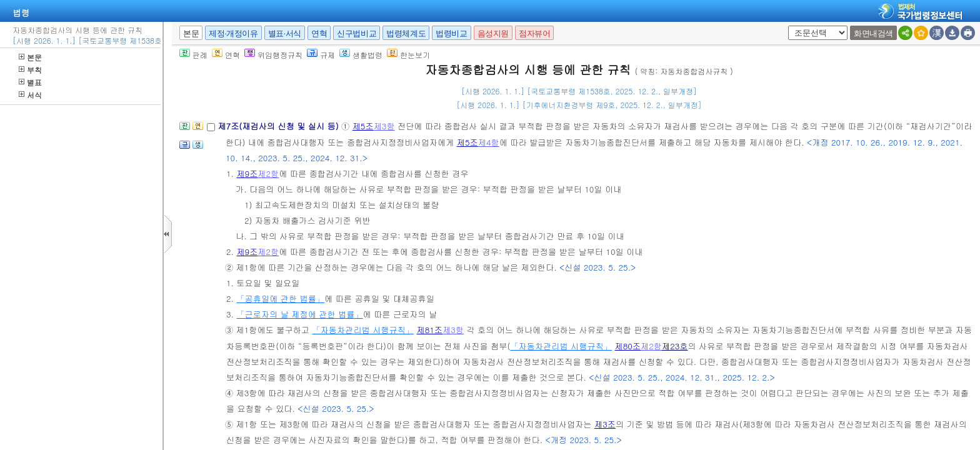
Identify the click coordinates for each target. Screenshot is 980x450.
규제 (321, 55)
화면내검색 (873, 33)
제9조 (247, 173)
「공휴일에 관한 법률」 (280, 298)
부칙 (30, 70)
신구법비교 (357, 33)
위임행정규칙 (273, 55)
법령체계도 (406, 33)
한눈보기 (408, 55)
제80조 (627, 346)
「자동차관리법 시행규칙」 (363, 330)
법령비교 (451, 33)
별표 (30, 82)
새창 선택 (786, 26)
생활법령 (361, 55)
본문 (30, 57)
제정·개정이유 (233, 33)
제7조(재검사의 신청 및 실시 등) (279, 126)
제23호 (675, 346)
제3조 (605, 424)
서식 (30, 95)
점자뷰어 (534, 33)
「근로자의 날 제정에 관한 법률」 (299, 314)
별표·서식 (285, 33)
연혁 (319, 33)
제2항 (268, 173)
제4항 (489, 142)
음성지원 (493, 33)
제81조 (430, 330)
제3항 (384, 126)
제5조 (363, 126)
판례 (193, 55)
